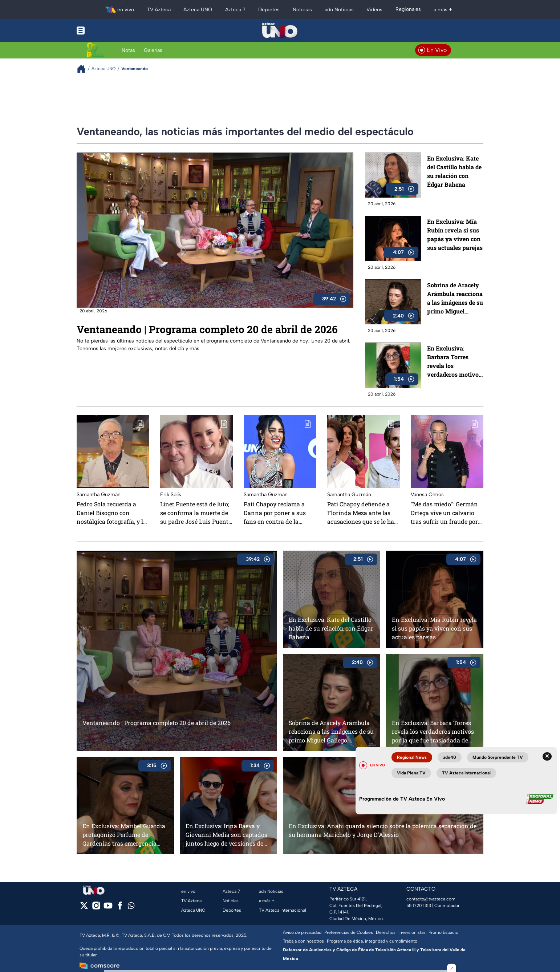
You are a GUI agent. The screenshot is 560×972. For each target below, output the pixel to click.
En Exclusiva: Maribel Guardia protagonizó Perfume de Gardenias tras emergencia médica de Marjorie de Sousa (124, 835)
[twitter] (84, 908)
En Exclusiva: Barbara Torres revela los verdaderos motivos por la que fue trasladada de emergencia (454, 362)
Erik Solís (171, 495)
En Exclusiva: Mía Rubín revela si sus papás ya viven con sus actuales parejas (455, 234)
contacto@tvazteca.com (431, 899)
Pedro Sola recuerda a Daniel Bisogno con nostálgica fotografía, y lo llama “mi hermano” (111, 513)
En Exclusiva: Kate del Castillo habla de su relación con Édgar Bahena (454, 171)
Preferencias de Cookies (349, 932)
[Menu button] (106, 31)
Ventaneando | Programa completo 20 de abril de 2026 (207, 329)
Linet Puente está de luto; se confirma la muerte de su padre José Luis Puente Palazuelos (196, 513)
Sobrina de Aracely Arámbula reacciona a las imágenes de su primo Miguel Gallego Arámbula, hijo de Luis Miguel (455, 298)
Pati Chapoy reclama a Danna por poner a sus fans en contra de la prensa (275, 513)
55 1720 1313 (419, 906)
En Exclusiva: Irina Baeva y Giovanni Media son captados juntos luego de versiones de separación (226, 835)
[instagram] (96, 908)
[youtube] (108, 908)
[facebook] (120, 908)
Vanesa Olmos (427, 495)
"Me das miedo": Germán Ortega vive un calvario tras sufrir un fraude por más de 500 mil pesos (444, 513)
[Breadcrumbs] (84, 69)
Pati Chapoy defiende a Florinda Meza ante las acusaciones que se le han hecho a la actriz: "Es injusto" (363, 513)
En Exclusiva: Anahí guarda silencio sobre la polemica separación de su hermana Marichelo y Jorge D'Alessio (383, 830)
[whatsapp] (131, 907)
